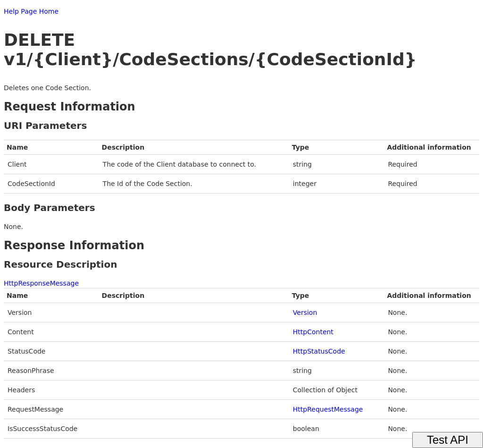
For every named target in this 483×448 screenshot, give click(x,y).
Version (305, 313)
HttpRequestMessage (328, 409)
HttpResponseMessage (41, 283)
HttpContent (313, 332)
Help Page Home (31, 11)
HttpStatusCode (319, 351)
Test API (448, 440)
